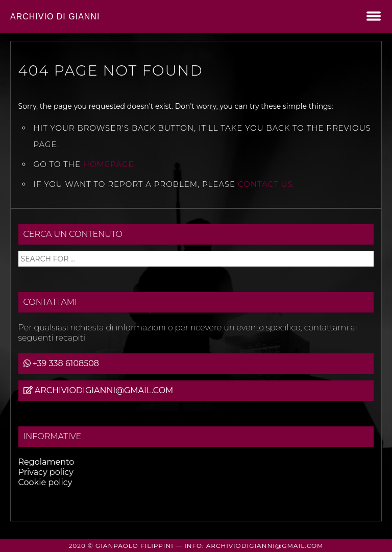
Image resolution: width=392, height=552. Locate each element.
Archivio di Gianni (55, 17)
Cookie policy (45, 482)
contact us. (266, 184)
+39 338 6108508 (66, 363)
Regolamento (46, 462)
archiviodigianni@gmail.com (104, 390)
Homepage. (110, 164)
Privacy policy (46, 472)
